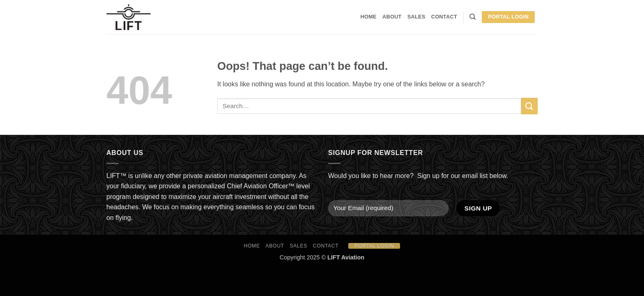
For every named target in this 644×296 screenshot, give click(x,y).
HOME (369, 17)
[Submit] (529, 106)
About (392, 17)
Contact (444, 17)
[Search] (473, 17)
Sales (416, 17)
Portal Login (508, 17)
